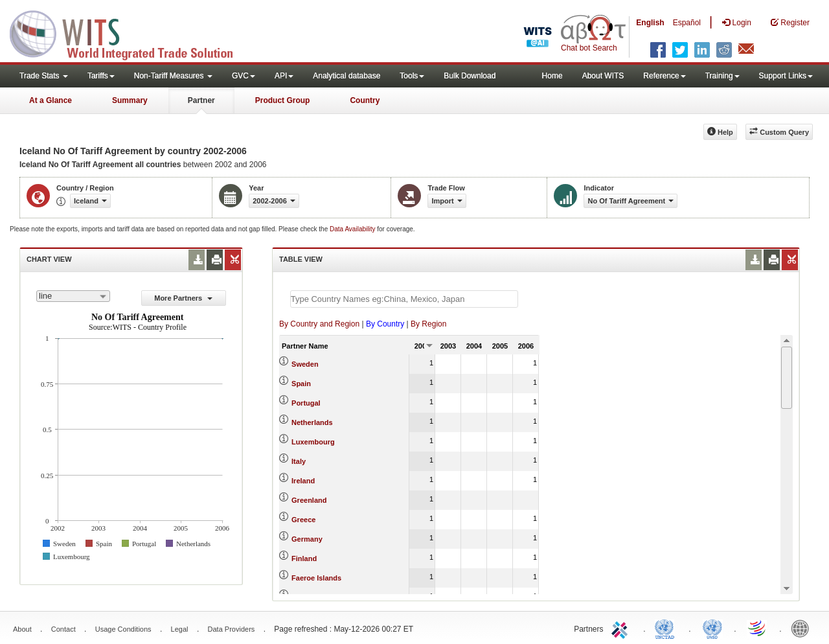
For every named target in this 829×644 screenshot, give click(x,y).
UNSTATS (712, 628)
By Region (428, 324)
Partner (201, 100)
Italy (299, 461)
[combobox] (73, 296)
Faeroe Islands (316, 578)
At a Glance (51, 100)
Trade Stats (44, 76)
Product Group (283, 100)
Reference (664, 76)
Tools (412, 76)
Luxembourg (313, 442)
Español (687, 23)
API (284, 76)
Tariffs (101, 76)
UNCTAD (667, 628)
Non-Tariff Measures (173, 76)
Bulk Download (470, 76)
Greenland (309, 500)
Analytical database (346, 76)
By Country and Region (319, 324)
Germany (307, 539)
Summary (130, 100)
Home (552, 76)
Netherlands (312, 422)
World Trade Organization (758, 628)
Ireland (303, 481)
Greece (303, 520)
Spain (301, 384)
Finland (304, 558)
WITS (130, 32)
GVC (244, 76)
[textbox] (404, 299)
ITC (622, 628)
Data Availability (353, 229)
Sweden (305, 364)
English (650, 23)
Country (365, 100)
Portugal (306, 403)
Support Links (786, 76)
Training (722, 76)
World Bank (803, 628)
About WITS (603, 76)
